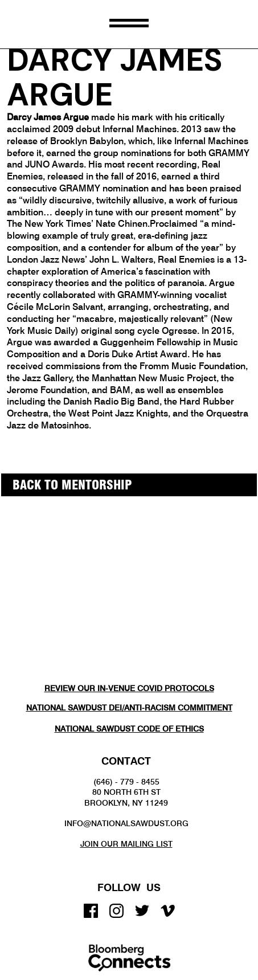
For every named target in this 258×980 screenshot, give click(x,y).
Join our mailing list (126, 844)
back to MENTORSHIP (72, 485)
